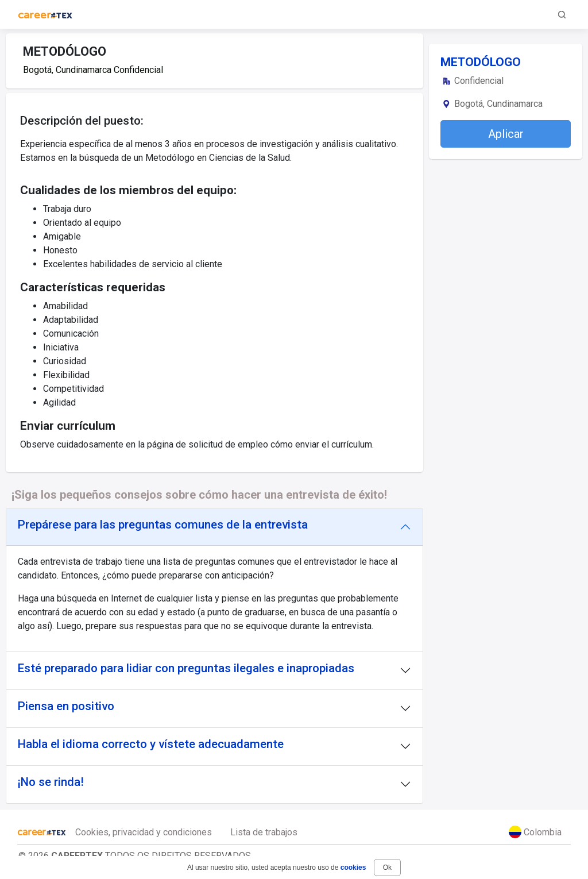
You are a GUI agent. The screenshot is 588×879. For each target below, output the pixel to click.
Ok (387, 868)
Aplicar (506, 134)
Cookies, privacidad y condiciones (144, 832)
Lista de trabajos (264, 832)
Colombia (535, 832)
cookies (353, 868)
